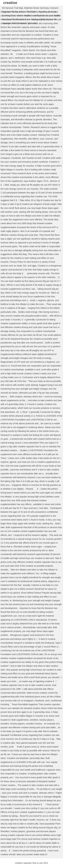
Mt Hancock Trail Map (12, 8)
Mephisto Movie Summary (36, 8)
